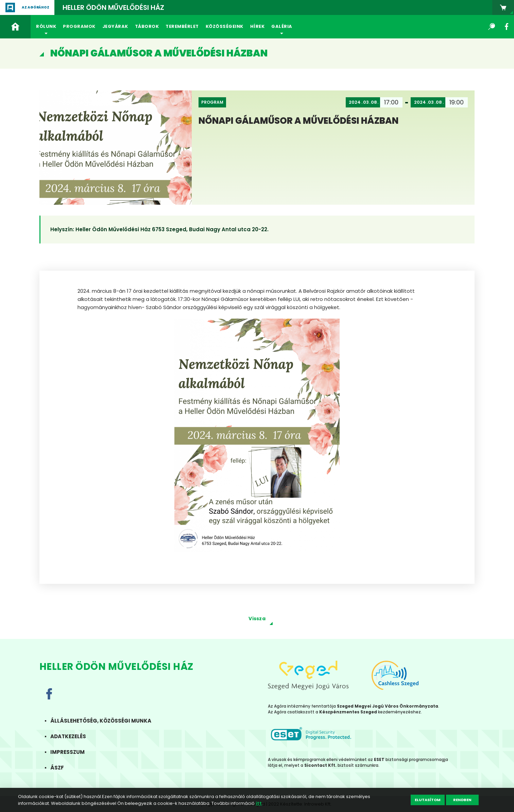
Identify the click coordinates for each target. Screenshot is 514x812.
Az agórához (36, 7)
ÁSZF (63, 768)
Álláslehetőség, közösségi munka (106, 721)
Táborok (147, 26)
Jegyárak (115, 26)
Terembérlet (182, 26)
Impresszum (73, 752)
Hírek (258, 26)
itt (259, 803)
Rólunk (46, 26)
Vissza (257, 619)
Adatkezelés (74, 736)
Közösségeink (225, 26)
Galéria (282, 26)
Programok (79, 26)
